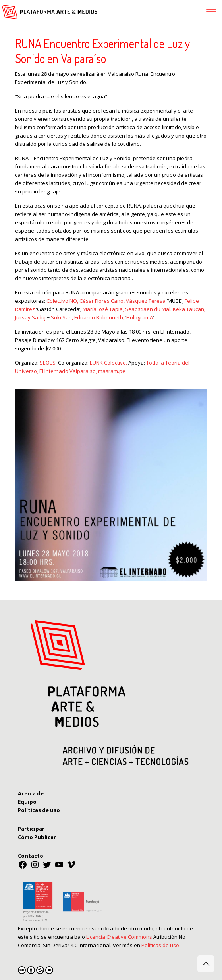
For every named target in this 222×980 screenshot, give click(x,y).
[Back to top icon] (206, 964)
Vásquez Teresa (146, 301)
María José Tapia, (104, 309)
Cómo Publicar (37, 837)
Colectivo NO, (63, 301)
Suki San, (63, 317)
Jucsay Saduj (30, 317)
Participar (31, 829)
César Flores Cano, (103, 301)
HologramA (140, 317)
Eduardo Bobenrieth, (100, 317)
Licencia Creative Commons (119, 937)
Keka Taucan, (189, 309)
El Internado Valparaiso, (68, 371)
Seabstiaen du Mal (148, 309)
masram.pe (112, 371)
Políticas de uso (160, 945)
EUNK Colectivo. (109, 363)
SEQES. (49, 363)
